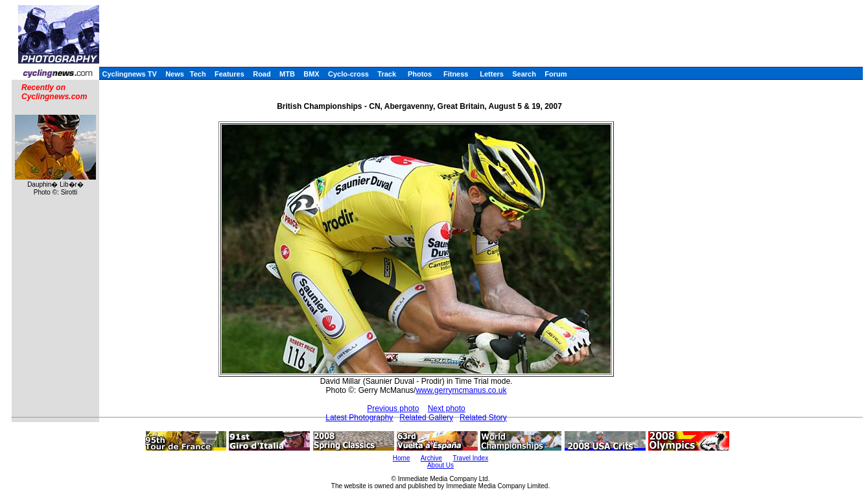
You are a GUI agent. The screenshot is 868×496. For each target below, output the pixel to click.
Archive (431, 458)
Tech (198, 74)
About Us (440, 465)
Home (402, 458)
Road (262, 74)
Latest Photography (359, 418)
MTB (287, 74)
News (175, 74)
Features (229, 74)
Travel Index (471, 458)
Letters (492, 74)
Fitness (456, 74)
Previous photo (393, 408)
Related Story (483, 418)
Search (524, 74)
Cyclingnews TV (129, 74)
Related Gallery (426, 418)
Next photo (447, 408)
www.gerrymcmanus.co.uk (461, 390)
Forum (556, 74)
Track (387, 74)
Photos (420, 74)
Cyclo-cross (348, 74)
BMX (311, 74)
